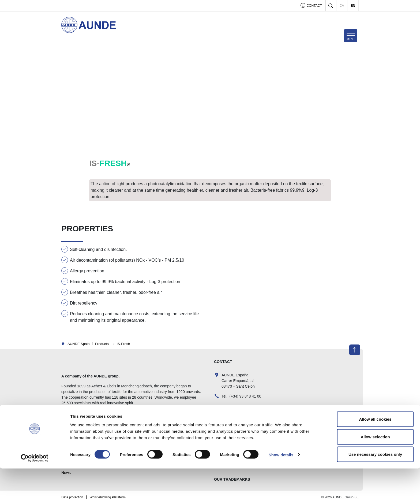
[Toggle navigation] (351, 36)
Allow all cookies (375, 455)
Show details (281, 490)
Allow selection (375, 472)
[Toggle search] (331, 6)
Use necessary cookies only (375, 490)
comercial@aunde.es (239, 409)
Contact (311, 6)
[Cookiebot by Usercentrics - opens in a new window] (35, 494)
